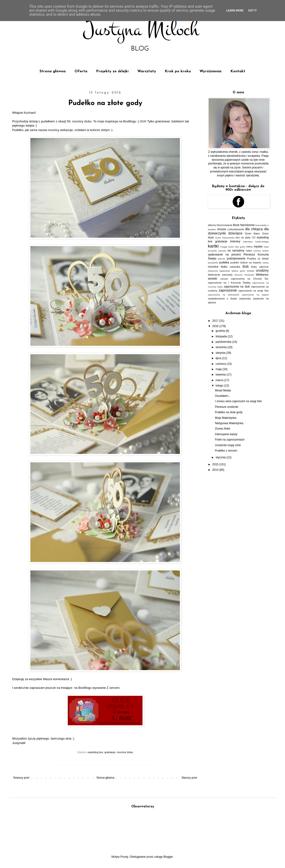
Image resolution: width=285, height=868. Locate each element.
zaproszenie (228, 290)
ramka (265, 263)
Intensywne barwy (226, 434)
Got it (252, 11)
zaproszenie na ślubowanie (224, 295)
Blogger (168, 857)
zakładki (224, 279)
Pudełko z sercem (226, 451)
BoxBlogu (130, 121)
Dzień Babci (252, 233)
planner (222, 259)
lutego (220, 386)
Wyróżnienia (210, 71)
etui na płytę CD (245, 237)
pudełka (224, 263)
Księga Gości (227, 247)
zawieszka (245, 299)
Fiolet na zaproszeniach (230, 440)
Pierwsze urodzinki (227, 407)
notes (249, 251)
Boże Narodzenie (244, 225)
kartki (213, 246)
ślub (246, 266)
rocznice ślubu (125, 752)
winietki (212, 279)
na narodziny (236, 251)
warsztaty (227, 275)
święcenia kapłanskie (219, 271)
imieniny (235, 241)
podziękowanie (236, 259)
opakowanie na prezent (224, 255)
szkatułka (235, 267)
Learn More (235, 11)
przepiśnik (213, 263)
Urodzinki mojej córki (228, 445)
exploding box (95, 752)
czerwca (221, 364)
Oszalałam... (223, 396)
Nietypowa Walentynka (229, 423)
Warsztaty (147, 71)
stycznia (221, 457)
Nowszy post (21, 778)
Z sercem (113, 688)
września (222, 347)
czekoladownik (236, 229)
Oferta (81, 71)
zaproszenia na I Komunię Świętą (229, 283)
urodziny (262, 270)
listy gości (240, 247)
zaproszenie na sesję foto (253, 291)
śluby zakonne (260, 267)
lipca (219, 358)
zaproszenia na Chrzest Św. (250, 279)
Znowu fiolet (223, 429)
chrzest (222, 229)
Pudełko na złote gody (229, 412)
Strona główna (53, 71)
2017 (216, 321)
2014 (216, 470)
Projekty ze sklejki (112, 71)
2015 (216, 464)
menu (249, 247)
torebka (250, 271)
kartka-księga (262, 242)
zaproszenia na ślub (237, 287)
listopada (222, 336)
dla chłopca (254, 229)
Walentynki (214, 275)
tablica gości (238, 271)
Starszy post (189, 778)
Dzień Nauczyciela (225, 238)
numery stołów (261, 251)
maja (219, 369)
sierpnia (221, 353)
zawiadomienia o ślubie (222, 299)
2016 (216, 326)
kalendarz (248, 242)
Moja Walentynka (226, 418)
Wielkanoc (262, 275)
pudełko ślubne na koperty (246, 263)
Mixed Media (223, 390)
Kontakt (238, 71)
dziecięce (235, 233)
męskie (258, 247)
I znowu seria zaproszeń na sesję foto (238, 401)
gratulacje (110, 752)
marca (220, 380)
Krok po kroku (178, 71)
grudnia (221, 331)
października (224, 342)
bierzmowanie (225, 225)
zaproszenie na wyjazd (255, 295)
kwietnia (221, 375)
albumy (212, 225)
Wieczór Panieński (244, 275)
